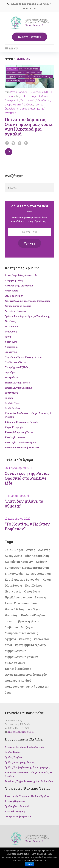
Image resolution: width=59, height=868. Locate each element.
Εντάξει (29, 864)
